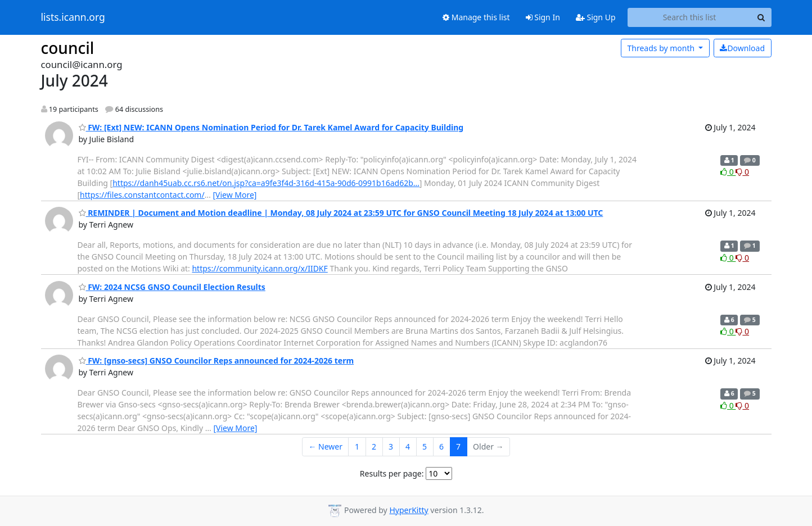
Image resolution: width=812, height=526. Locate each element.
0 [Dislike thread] (742, 172)
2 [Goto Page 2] (374, 446)
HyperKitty (409, 510)
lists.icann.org (73, 17)
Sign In (543, 17)
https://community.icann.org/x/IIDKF (260, 268)
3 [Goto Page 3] (391, 446)
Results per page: (392, 473)
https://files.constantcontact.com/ (142, 195)
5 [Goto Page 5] (425, 446)
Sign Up (596, 17)
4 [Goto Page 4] (408, 446)
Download (742, 48)
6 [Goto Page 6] (441, 446)
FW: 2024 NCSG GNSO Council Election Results (172, 287)
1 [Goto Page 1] (357, 446)
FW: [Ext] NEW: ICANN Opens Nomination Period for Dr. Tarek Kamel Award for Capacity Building (271, 127)
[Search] (761, 17)
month (662, 48)
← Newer (325, 446)
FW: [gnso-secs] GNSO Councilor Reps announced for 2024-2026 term (216, 361)
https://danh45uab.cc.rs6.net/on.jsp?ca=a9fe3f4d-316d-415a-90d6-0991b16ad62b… (266, 183)
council (68, 48)
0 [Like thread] (728, 172)
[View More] (234, 195)
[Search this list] (690, 17)
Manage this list (476, 17)
